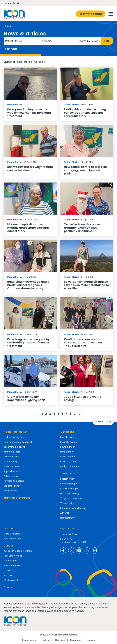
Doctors (9, 528)
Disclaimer (60, 640)
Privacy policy (29, 640)
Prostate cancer (69, 442)
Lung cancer (67, 452)
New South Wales (13, 556)
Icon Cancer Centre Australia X (71, 550)
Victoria (8, 575)
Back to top (103, 421)
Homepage (14, 15)
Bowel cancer (67, 447)
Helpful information (16, 432)
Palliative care (11, 476)
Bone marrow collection (73, 508)
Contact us (67, 528)
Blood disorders (68, 461)
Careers (9, 587)
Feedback (46, 640)
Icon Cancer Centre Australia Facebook (63, 550)
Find (107, 41)
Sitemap (91, 640)
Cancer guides (11, 457)
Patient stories (11, 466)
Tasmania (9, 570)
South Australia (12, 566)
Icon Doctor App (12, 539)
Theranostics (67, 503)
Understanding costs (15, 437)
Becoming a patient (14, 447)
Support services (12, 471)
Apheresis (65, 513)
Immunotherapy (69, 489)
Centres (9, 546)
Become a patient (91, 14)
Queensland (10, 561)
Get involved (10, 491)
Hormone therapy (70, 493)
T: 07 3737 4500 (69, 534)
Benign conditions (70, 466)
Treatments (68, 473)
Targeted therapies (71, 498)
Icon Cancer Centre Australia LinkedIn (87, 550)
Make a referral (12, 534)
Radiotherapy (67, 479)
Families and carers (14, 481)
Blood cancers (68, 457)
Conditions (67, 432)
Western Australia (13, 580)
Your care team (12, 452)
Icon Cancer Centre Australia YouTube (79, 550)
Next (80, 414)
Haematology (68, 518)
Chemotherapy (69, 484)
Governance (76, 640)
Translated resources (17, 498)
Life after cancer (13, 486)
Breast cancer (68, 437)
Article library (11, 461)
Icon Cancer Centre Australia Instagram (95, 550)
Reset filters (11, 49)
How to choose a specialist (18, 442)
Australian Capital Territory (18, 551)
